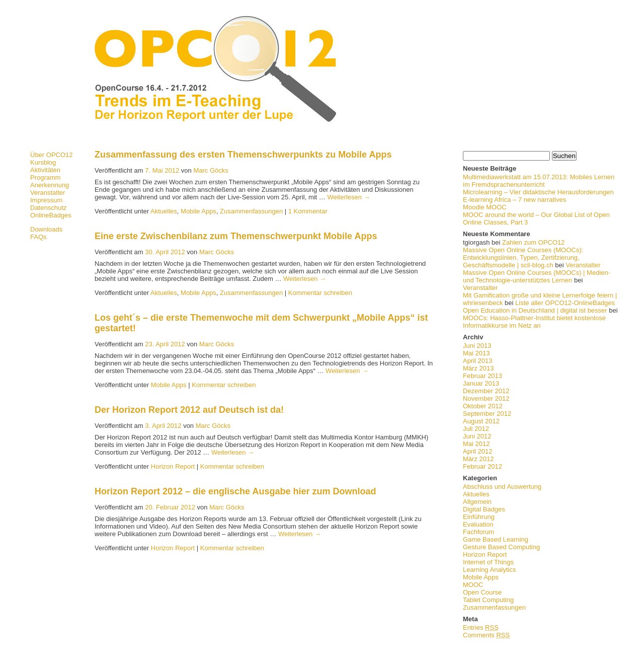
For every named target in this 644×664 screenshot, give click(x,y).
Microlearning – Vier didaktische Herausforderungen (538, 192)
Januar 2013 (481, 383)
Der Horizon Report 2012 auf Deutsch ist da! (189, 410)
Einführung (479, 517)
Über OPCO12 (52, 155)
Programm (46, 177)
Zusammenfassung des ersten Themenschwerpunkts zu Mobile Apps (243, 155)
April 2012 (478, 451)
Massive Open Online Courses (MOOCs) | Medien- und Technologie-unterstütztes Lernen (537, 276)
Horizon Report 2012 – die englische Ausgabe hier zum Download (235, 491)
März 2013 (478, 368)
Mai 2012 (476, 444)
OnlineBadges (51, 215)
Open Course (482, 592)
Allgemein (477, 502)
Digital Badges (484, 509)
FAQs (38, 237)
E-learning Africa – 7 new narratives (514, 200)
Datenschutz (48, 208)
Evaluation (478, 524)
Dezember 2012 (486, 391)
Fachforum (478, 532)
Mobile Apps (481, 577)
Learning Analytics (490, 570)
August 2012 (481, 421)
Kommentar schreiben (320, 293)
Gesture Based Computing (501, 547)
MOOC (473, 585)
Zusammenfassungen (494, 607)
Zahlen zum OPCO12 (533, 242)
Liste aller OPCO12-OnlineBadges (565, 303)
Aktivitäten (45, 170)
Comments (486, 635)
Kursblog (43, 162)
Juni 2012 (477, 436)
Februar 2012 (482, 466)
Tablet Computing (488, 600)
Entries (481, 628)
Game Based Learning (496, 539)
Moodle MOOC (485, 207)
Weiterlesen (348, 197)
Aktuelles (476, 494)
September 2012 (487, 414)
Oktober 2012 (483, 406)
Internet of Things (488, 562)
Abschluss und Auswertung (502, 487)
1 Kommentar (308, 211)
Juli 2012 (476, 429)
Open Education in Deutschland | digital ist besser (535, 310)
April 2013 (478, 361)
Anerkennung (50, 185)
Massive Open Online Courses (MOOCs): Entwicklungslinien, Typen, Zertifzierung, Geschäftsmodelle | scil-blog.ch (523, 257)
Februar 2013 (482, 376)
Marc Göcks (211, 170)
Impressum (46, 200)
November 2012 (486, 398)
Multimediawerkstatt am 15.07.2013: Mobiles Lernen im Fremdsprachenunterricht (539, 181)
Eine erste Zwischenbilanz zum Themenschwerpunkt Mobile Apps (236, 236)
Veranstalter (48, 193)
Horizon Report (485, 555)
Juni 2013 (477, 346)
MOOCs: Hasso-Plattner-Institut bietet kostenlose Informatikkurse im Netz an (534, 322)
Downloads (46, 229)
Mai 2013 (476, 353)
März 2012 (478, 459)
